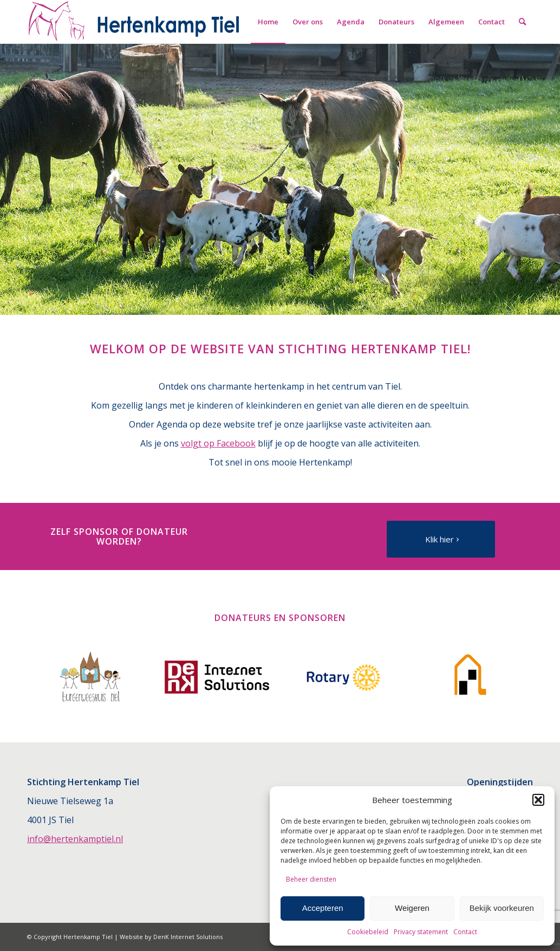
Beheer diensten (311, 879)
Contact (465, 932)
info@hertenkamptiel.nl (75, 839)
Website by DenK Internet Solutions (171, 937)
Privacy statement (421, 932)
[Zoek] (522, 22)
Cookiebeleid (368, 932)
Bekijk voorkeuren (502, 908)
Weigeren (412, 908)
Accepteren (323, 908)
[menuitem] (268, 22)
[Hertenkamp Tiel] (135, 22)
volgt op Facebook (218, 443)
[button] (538, 800)
